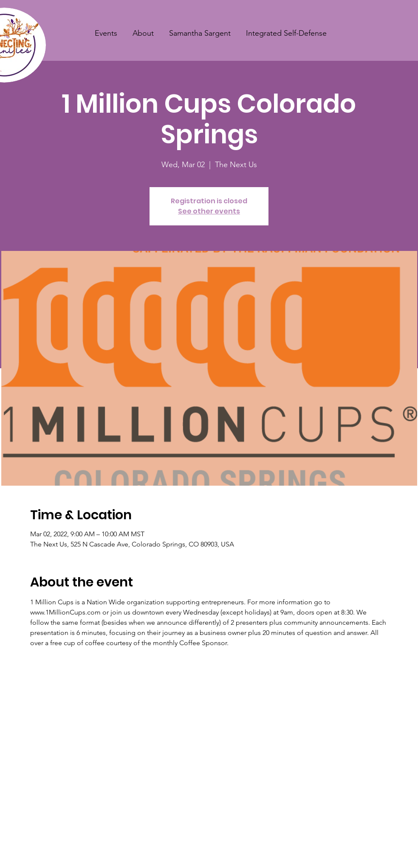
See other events (209, 211)
